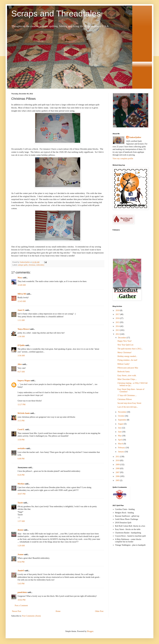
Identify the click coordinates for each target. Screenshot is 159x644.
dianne (20, 530)
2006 (118, 476)
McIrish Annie (24, 413)
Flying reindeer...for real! (127, 360)
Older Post (99, 611)
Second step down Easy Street (129, 403)
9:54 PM (21, 562)
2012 (118, 334)
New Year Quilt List (125, 345)
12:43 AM (22, 301)
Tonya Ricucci (24, 329)
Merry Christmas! (125, 353)
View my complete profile (123, 159)
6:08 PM (21, 459)
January (121, 452)
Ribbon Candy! (124, 364)
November (122, 412)
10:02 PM (22, 600)
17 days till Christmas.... (127, 395)
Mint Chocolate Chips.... (127, 379)
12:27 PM (22, 405)
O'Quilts (21, 345)
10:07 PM (22, 494)
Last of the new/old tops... (128, 407)
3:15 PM (21, 421)
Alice (20, 364)
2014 (118, 326)
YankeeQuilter (135, 137)
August (121, 424)
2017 (118, 314)
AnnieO (21, 571)
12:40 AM (22, 285)
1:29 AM (21, 546)
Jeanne (21, 554)
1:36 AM (21, 337)
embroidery (40, 265)
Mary (20, 278)
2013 (118, 330)
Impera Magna (24, 381)
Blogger (90, 631)
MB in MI (22, 294)
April (120, 440)
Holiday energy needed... (127, 356)
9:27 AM (21, 372)
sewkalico (22, 448)
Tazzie (20, 503)
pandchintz (22, 592)
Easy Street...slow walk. (127, 376)
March (121, 444)
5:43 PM (21, 584)
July (120, 428)
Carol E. (21, 429)
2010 (118, 460)
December (122, 338)
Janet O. (21, 310)
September (122, 420)
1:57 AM (21, 521)
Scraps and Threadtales (56, 14)
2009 (118, 465)
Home (58, 611)
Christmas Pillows (125, 399)
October (121, 416)
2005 (118, 480)
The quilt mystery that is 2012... (130, 349)
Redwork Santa (124, 372)
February (122, 448)
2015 (118, 322)
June (120, 432)
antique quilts (23, 265)
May (120, 436)
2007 (118, 472)
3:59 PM (21, 440)
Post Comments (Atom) (31, 616)
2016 (118, 318)
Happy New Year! (125, 341)
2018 (118, 310)
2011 (118, 457)
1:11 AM (21, 320)
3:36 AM (21, 356)
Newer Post (17, 611)
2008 (118, 468)
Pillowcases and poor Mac (128, 368)
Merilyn (21, 484)
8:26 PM (21, 475)
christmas (32, 265)
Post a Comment (21, 606)
